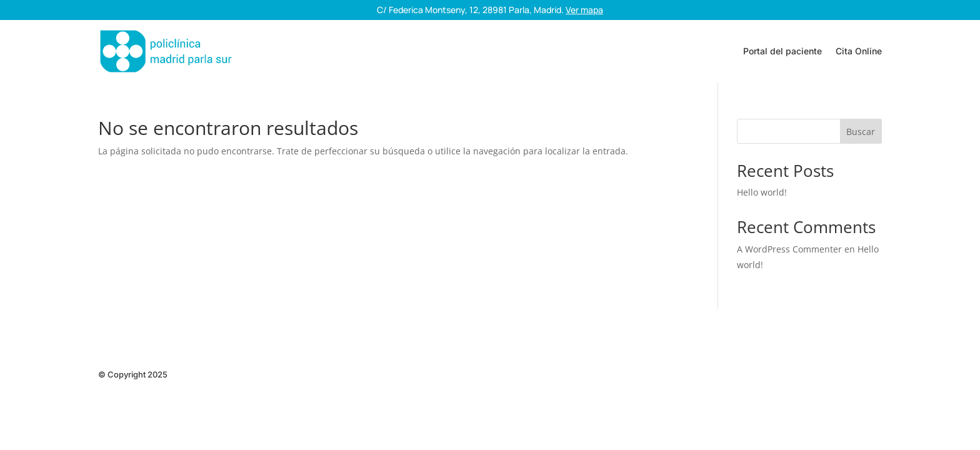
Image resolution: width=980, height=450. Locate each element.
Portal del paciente (782, 51)
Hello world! (762, 192)
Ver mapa (584, 10)
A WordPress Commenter (789, 249)
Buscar (861, 132)
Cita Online (859, 51)
